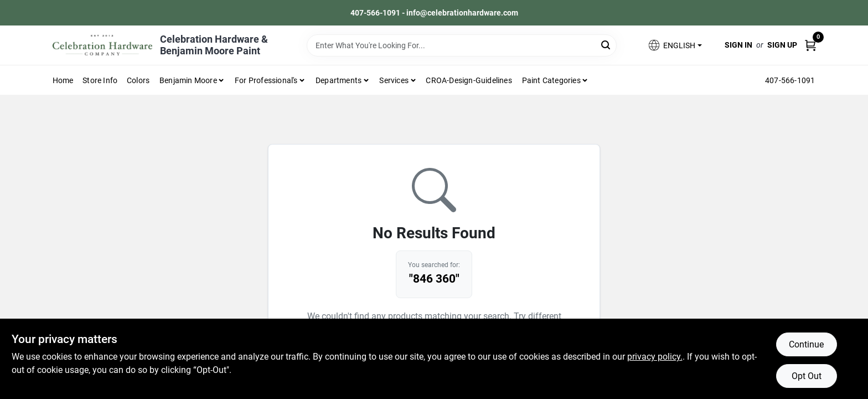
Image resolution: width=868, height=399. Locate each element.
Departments (339, 80)
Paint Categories (551, 80)
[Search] (606, 45)
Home (63, 80)
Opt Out (807, 376)
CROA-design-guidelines (469, 80)
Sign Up (782, 45)
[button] (674, 45)
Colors (138, 80)
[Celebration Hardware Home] (102, 45)
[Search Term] (462, 45)
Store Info (100, 80)
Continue (806, 344)
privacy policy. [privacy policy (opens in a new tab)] (655, 357)
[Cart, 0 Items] (810, 45)
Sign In (738, 45)
